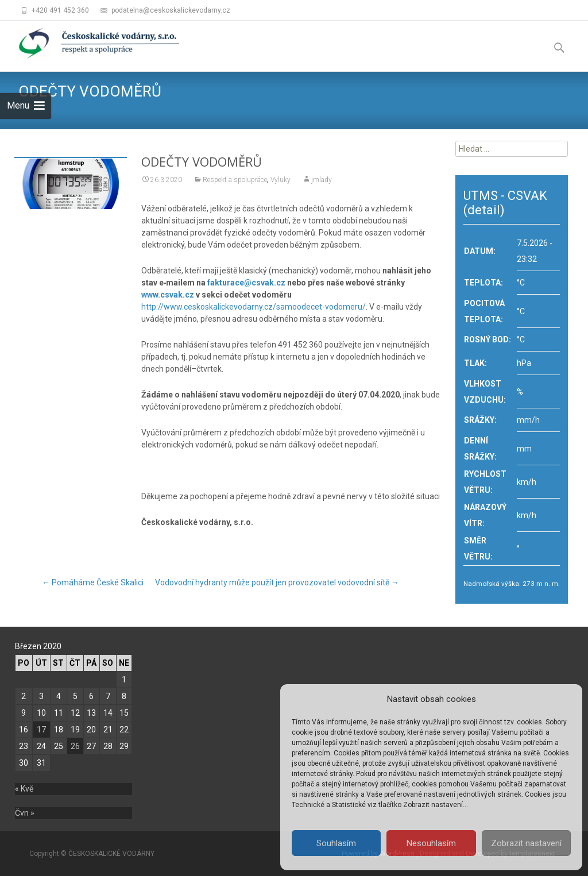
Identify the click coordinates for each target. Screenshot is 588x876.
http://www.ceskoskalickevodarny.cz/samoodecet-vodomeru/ (254, 307)
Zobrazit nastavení (526, 843)
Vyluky (281, 180)
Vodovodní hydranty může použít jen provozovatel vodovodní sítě (277, 582)
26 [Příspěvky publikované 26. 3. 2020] (75, 746)
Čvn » (25, 813)
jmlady (322, 180)
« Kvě (24, 789)
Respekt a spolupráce (235, 180)
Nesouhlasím (431, 843)
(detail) (484, 210)
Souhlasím (336, 843)
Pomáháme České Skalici (93, 582)
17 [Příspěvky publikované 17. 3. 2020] (41, 730)
